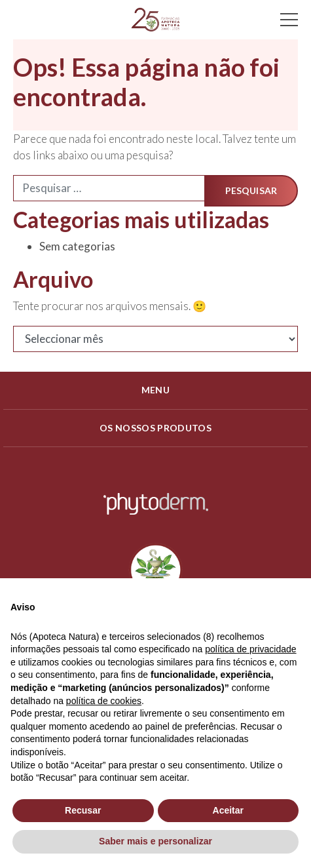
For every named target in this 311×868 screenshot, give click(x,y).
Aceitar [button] (228, 810)
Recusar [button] (83, 810)
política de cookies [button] (104, 701)
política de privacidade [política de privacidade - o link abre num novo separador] (250, 649)
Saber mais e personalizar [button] (155, 841)
